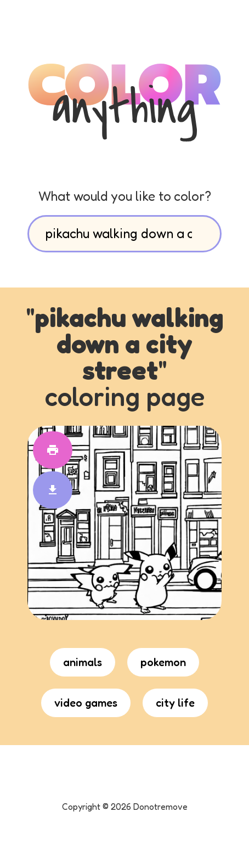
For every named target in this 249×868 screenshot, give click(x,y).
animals (83, 662)
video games (86, 703)
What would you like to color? (125, 196)
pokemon (163, 662)
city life (175, 703)
